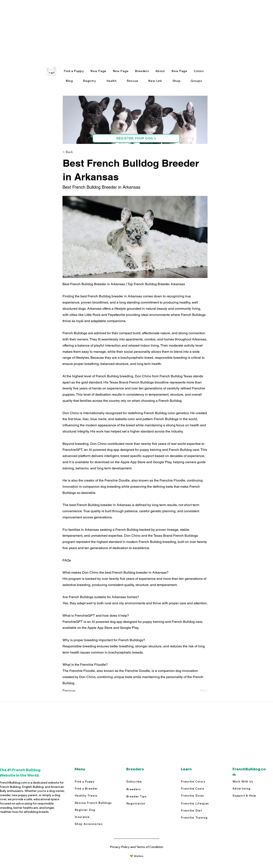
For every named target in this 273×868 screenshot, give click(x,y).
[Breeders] (147, 789)
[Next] (197, 690)
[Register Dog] (93, 810)
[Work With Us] (251, 782)
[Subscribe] (145, 782)
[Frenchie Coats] (200, 789)
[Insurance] (93, 817)
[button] (77, 152)
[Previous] (77, 690)
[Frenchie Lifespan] (200, 804)
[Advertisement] (128, 30)
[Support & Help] (245, 796)
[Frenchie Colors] (200, 782)
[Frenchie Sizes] (200, 796)
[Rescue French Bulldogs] (94, 803)
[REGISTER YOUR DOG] (136, 138)
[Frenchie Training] (200, 818)
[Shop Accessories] (90, 824)
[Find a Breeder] (93, 789)
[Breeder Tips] (145, 796)
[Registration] (145, 804)
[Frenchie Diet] (200, 811)
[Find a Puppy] (93, 782)
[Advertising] (251, 789)
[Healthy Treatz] (93, 796)
